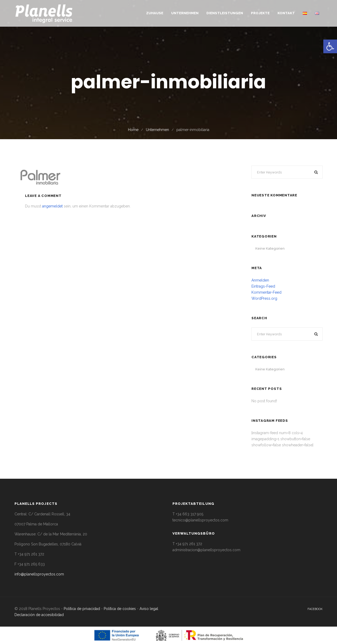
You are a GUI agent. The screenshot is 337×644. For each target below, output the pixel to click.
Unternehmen (157, 130)
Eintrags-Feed (263, 286)
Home (133, 130)
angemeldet (52, 206)
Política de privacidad (82, 609)
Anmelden (260, 280)
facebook (315, 609)
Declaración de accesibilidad (39, 615)
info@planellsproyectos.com (39, 574)
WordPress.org (264, 298)
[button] (330, 46)
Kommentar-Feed (266, 292)
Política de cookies (120, 609)
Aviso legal (149, 609)
